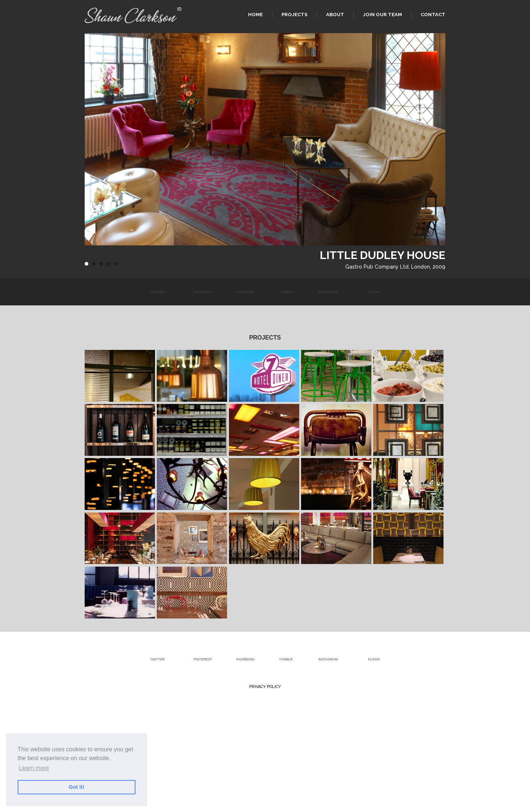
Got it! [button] (77, 787)
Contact (433, 15)
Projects (294, 15)
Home (255, 15)
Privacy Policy (265, 687)
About (335, 15)
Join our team (382, 15)
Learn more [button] (34, 768)
